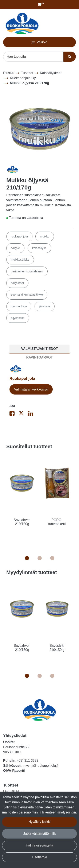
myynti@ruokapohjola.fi (41, 766)
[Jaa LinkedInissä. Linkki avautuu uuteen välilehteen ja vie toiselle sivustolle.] (32, 414)
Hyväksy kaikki (39, 822)
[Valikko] (39, 42)
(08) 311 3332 (28, 761)
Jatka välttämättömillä (40, 834)
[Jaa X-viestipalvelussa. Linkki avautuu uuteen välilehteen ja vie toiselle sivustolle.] (23, 414)
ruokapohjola (19, 236)
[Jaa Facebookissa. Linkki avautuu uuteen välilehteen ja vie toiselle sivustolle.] (14, 414)
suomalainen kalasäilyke (27, 295)
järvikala (44, 306)
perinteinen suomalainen (27, 271)
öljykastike (18, 318)
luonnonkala (19, 306)
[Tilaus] (39, 4)
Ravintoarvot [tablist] (39, 357)
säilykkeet (17, 283)
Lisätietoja (39, 857)
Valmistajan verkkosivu (31, 389)
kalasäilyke (39, 248)
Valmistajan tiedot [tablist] (39, 349)
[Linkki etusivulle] (22, 23)
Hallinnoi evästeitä (40, 845)
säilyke (15, 248)
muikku (45, 236)
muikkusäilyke (20, 260)
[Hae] (33, 57)
